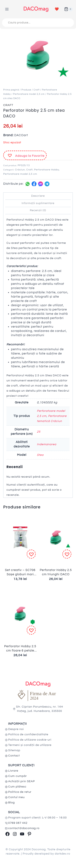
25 (39, 432)
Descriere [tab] (38, 196)
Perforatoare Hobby (47, 170)
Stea (40, 455)
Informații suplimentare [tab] (38, 203)
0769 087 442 (18, 823)
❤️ (57, 9)
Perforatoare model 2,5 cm (29, 94)
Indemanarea (47, 444)
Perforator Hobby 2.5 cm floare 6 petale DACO (20, 651)
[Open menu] (7, 9)
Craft (37, 90)
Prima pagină (11, 90)
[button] (25, 155)
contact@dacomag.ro (24, 828)
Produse (26, 90)
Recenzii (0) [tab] (38, 210)
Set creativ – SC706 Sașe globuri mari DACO (20, 574)
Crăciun (20, 170)
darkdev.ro (62, 854)
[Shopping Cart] (69, 9)
